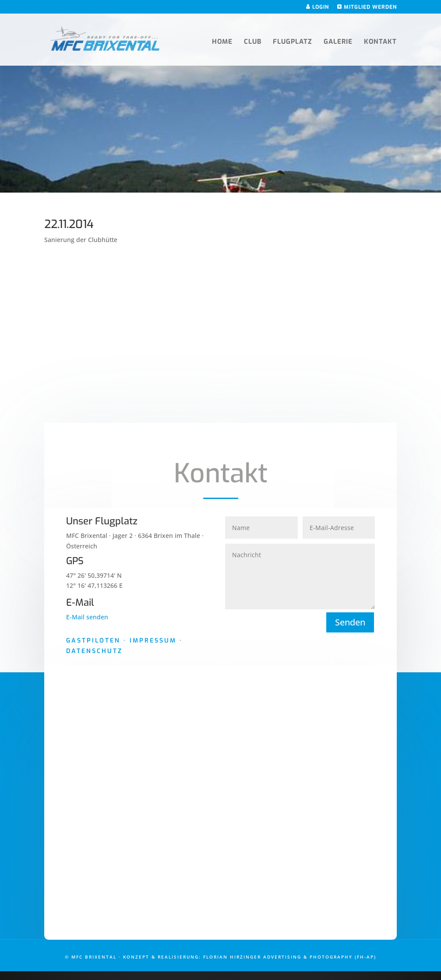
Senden (350, 622)
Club (253, 42)
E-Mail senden (87, 617)
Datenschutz (94, 651)
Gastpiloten (93, 641)
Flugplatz (293, 42)
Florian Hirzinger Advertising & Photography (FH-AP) (290, 957)
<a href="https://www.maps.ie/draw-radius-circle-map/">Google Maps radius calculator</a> (221, 805)
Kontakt (380, 42)
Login (318, 7)
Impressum (153, 641)
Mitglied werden (367, 7)
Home (222, 42)
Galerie (338, 42)
